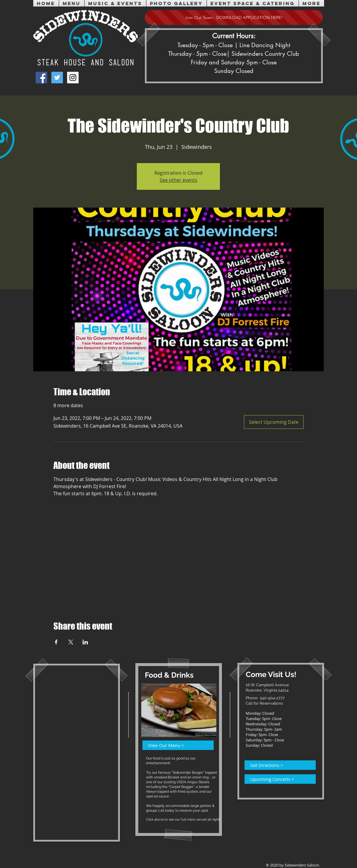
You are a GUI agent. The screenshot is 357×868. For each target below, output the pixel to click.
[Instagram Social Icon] (73, 78)
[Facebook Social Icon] (41, 78)
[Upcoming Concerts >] (277, 779)
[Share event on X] (71, 642)
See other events (178, 180)
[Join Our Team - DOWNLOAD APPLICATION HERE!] (234, 17)
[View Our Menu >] (174, 745)
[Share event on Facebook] (56, 642)
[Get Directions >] (277, 765)
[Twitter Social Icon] (57, 78)
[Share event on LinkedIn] (85, 642)
